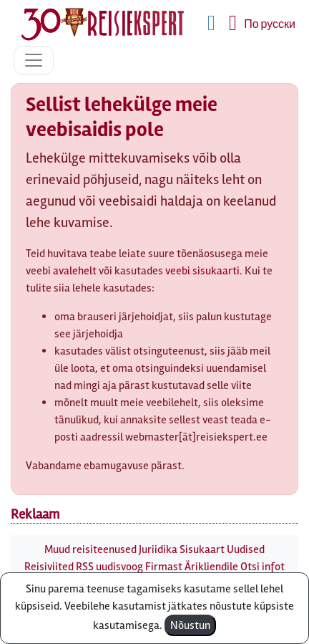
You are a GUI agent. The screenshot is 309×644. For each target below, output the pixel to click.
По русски (270, 24)
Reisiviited (49, 567)
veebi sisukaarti (202, 271)
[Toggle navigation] (34, 60)
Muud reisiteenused (90, 549)
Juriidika (158, 549)
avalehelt (75, 271)
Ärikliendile (211, 567)
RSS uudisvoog (109, 567)
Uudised (246, 549)
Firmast (164, 567)
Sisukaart (202, 549)
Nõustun (190, 625)
